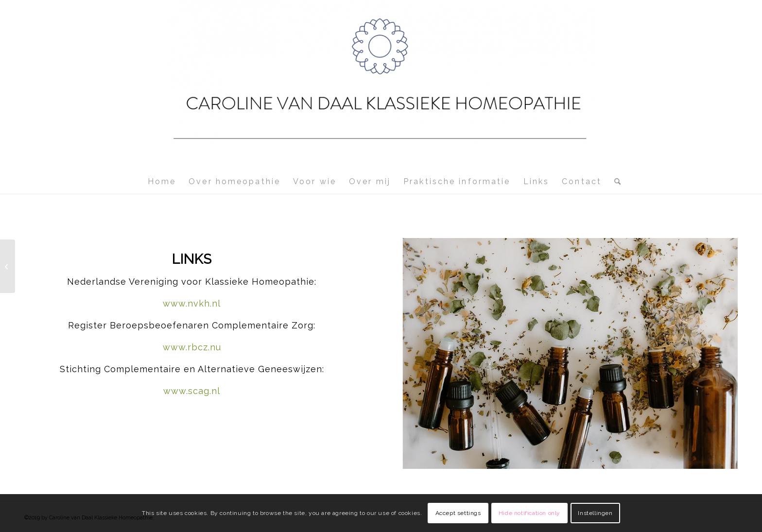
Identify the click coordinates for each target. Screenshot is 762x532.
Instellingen (595, 513)
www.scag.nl (192, 391)
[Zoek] (614, 182)
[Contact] (8, 266)
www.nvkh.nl (192, 303)
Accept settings (458, 513)
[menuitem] (162, 182)
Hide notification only (529, 513)
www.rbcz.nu (192, 347)
